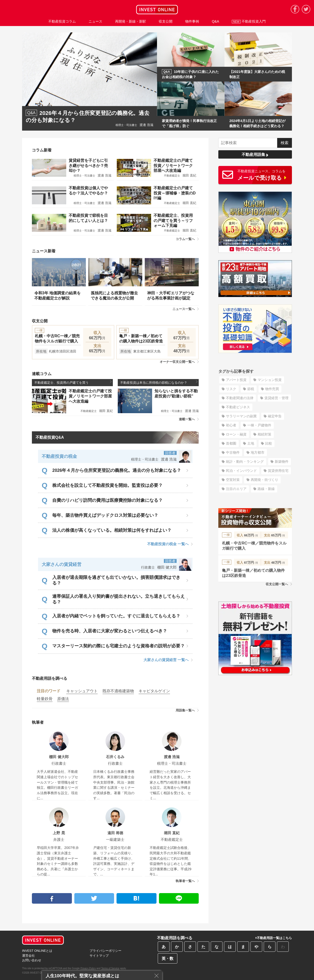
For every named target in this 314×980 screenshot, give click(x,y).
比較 (269, 443)
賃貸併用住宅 (278, 471)
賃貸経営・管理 (276, 398)
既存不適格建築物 (118, 691)
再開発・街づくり (264, 480)
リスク (231, 389)
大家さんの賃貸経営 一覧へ (168, 660)
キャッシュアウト (82, 691)
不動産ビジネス (238, 407)
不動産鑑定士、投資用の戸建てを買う (73, 382)
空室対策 (233, 480)
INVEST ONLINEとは (37, 951)
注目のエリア (236, 489)
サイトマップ (99, 956)
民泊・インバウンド (241, 471)
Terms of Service (110, 968)
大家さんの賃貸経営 (62, 564)
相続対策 (264, 434)
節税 (251, 389)
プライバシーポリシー (105, 951)
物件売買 (272, 389)
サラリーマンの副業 (241, 416)
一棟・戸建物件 (259, 425)
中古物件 (233, 452)
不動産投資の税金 (59, 456)
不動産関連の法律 (240, 398)
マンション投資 (270, 380)
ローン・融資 (236, 434)
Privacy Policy (88, 968)
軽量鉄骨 (45, 699)
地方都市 (258, 452)
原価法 (63, 699)
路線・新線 (266, 489)
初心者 (231, 425)
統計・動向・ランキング (245, 462)
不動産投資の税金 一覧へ (170, 544)
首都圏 (231, 443)
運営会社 (28, 956)
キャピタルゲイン (154, 691)
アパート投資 (236, 380)
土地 (251, 443)
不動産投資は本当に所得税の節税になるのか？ (159, 382)
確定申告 (275, 416)
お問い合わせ (32, 960)
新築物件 (282, 462)
